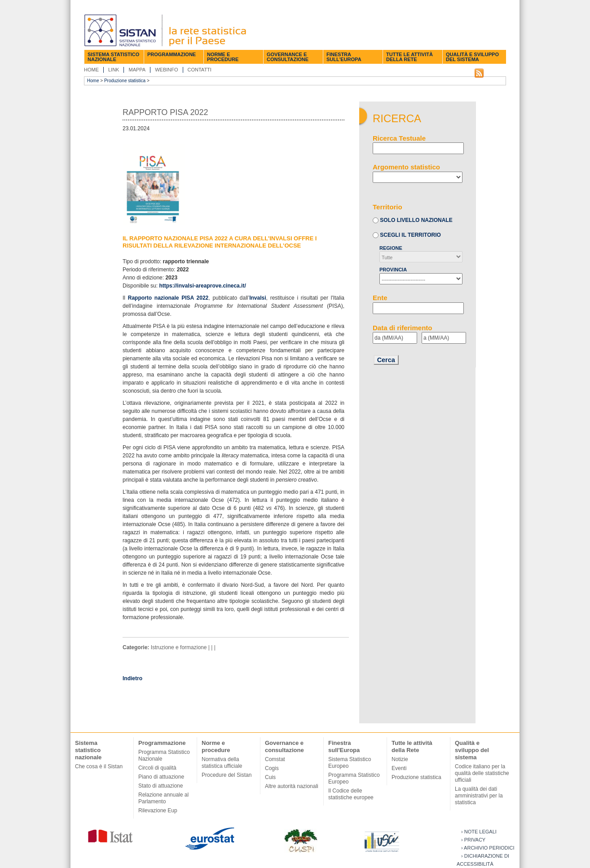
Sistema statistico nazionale (113, 57)
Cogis (272, 768)
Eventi (399, 768)
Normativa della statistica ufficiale (222, 763)
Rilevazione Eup (158, 810)
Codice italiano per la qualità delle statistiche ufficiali (482, 773)
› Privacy (473, 840)
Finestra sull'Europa (344, 57)
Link (114, 70)
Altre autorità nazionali (292, 786)
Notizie (400, 759)
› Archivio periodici (488, 848)
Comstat (275, 759)
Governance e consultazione (288, 57)
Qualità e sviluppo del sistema (472, 57)
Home (91, 70)
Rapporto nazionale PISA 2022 (168, 298)
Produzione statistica (125, 81)
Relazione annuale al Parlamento (163, 798)
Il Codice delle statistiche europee (351, 794)
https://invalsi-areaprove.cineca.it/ (202, 286)
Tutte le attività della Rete (409, 57)
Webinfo (166, 70)
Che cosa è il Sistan (99, 766)
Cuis (270, 777)
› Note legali (479, 832)
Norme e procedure (223, 57)
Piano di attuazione (161, 777)
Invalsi (258, 298)
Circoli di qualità (157, 768)
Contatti (200, 70)
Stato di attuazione (161, 786)
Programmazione (172, 54)
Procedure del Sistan (227, 775)
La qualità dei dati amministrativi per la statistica (479, 796)
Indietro (132, 678)
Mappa (137, 70)
